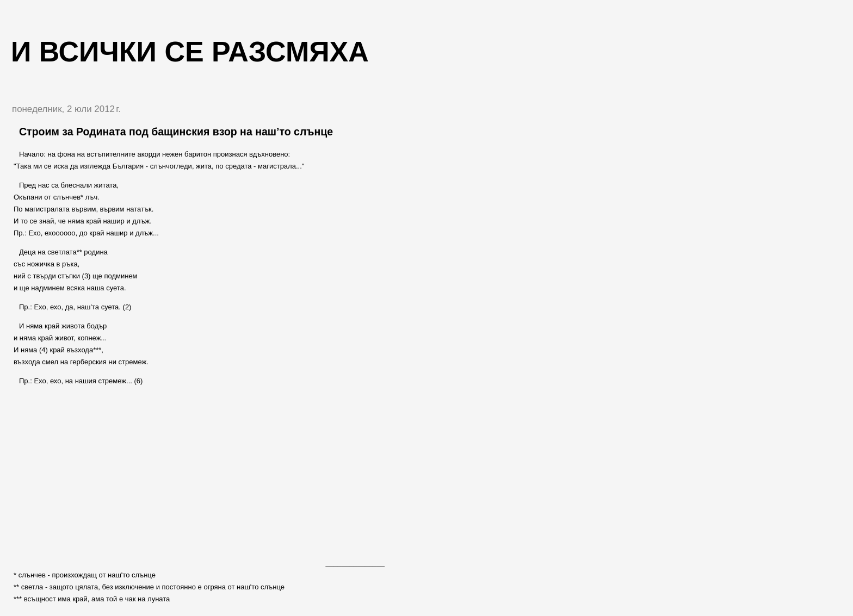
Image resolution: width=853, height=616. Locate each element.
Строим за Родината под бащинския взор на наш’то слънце (176, 132)
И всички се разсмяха (190, 52)
